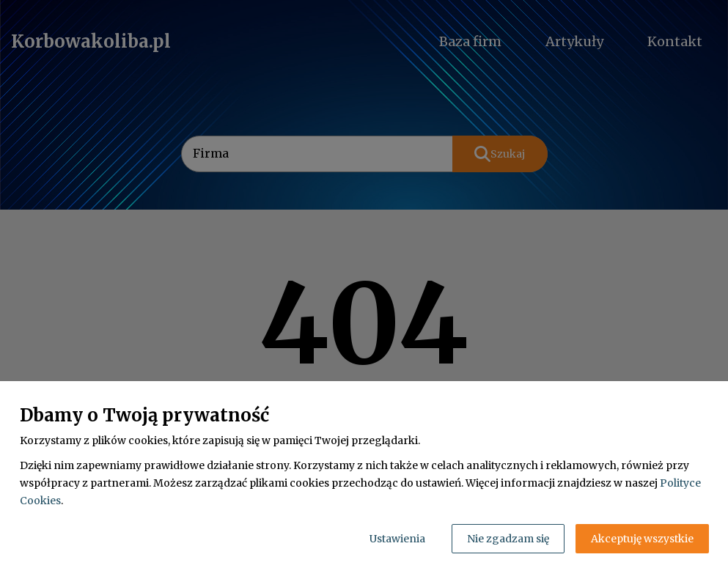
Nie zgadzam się (508, 539)
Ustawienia (397, 539)
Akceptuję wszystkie (642, 539)
